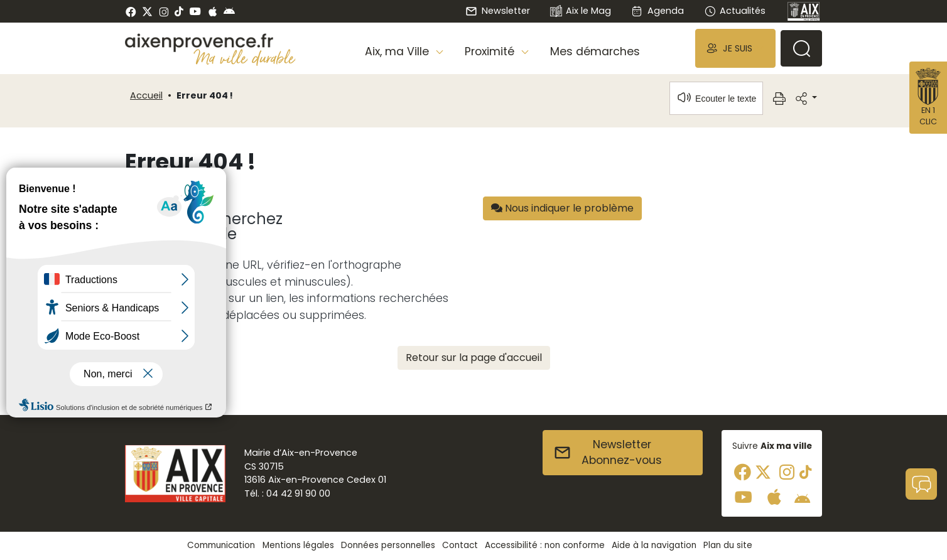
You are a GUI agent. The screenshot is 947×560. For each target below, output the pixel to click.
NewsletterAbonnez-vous (608, 453)
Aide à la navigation (654, 545)
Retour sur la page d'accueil (474, 358)
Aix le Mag (581, 12)
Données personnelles (388, 545)
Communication (221, 545)
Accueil (146, 95)
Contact (460, 545)
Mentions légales (298, 545)
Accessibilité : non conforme (545, 545)
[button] (735, 48)
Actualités (735, 11)
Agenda (657, 11)
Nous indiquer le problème (562, 208)
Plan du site (728, 545)
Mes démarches (595, 51)
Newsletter (497, 11)
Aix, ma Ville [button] (398, 51)
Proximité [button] (491, 51)
